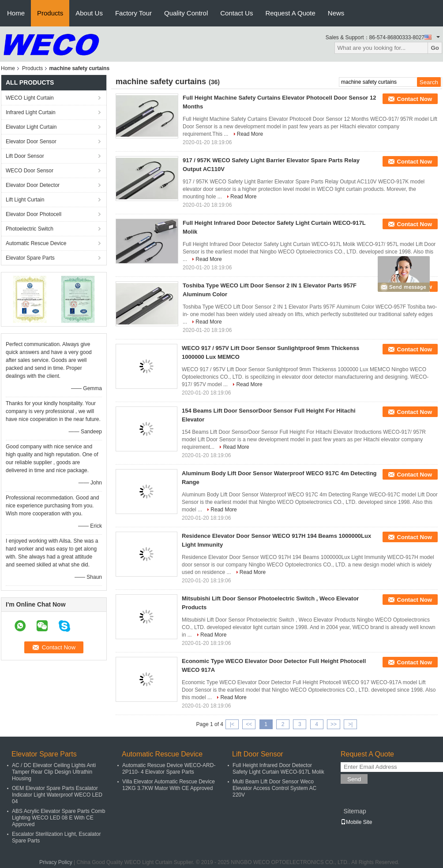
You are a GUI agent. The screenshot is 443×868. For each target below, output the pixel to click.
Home (16, 13)
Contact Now (415, 99)
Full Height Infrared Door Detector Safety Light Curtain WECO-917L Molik (278, 769)
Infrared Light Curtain (31, 112)
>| (350, 724)
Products (50, 13)
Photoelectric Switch (30, 229)
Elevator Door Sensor (31, 142)
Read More (250, 134)
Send (354, 779)
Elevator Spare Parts (30, 258)
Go (435, 48)
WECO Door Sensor (30, 171)
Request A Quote (290, 13)
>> (334, 724)
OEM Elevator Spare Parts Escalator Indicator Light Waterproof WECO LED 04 (57, 795)
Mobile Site (356, 822)
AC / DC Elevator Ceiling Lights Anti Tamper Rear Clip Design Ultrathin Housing (54, 772)
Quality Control (186, 13)
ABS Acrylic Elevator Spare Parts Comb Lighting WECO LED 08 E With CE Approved (58, 818)
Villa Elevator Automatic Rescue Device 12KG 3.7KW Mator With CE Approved (169, 785)
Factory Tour (133, 13)
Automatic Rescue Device (36, 243)
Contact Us (237, 13)
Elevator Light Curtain (31, 127)
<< (249, 724)
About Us (89, 13)
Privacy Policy (56, 862)
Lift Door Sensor (25, 156)
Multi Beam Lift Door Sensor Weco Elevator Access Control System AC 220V (274, 788)
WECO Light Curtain (30, 98)
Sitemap (355, 811)
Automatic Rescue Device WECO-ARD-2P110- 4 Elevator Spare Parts (169, 769)
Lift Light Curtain (25, 200)
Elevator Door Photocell (34, 214)
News (336, 13)
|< (232, 724)
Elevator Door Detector (33, 185)
